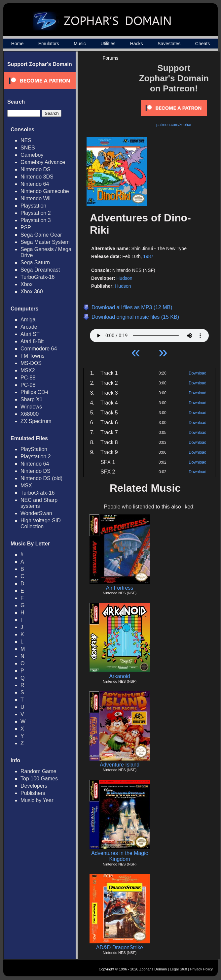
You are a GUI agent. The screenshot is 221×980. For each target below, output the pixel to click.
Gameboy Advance (43, 162)
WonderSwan (36, 513)
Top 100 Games (39, 779)
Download (197, 373)
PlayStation (34, 449)
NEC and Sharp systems (39, 503)
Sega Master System (45, 242)
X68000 (30, 414)
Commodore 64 (39, 349)
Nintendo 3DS (37, 177)
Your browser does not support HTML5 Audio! (149, 334)
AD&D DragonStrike (120, 947)
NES (26, 140)
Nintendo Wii (36, 198)
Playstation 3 (36, 220)
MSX (26, 486)
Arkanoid (119, 676)
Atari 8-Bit (32, 341)
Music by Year (37, 800)
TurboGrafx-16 (37, 277)
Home (17, 44)
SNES (28, 148)
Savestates (169, 44)
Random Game (38, 771)
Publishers (33, 793)
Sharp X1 (32, 399)
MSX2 (28, 370)
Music (80, 44)
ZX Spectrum (36, 421)
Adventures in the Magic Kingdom (120, 856)
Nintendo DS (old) (41, 478)
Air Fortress (120, 588)
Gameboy (32, 155)
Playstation (33, 206)
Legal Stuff (178, 969)
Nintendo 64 (35, 184)
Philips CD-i (34, 392)
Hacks (137, 44)
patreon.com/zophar (174, 125)
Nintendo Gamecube (45, 191)
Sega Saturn (35, 262)
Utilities (108, 44)
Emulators (49, 44)
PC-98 (28, 385)
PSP (26, 228)
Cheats (203, 44)
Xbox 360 (32, 292)
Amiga (28, 320)
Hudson (124, 278)
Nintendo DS (36, 169)
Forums (110, 58)
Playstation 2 (36, 213)
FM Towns (33, 356)
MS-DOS (31, 363)
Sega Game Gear (41, 235)
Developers (34, 786)
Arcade (29, 327)
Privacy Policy (202, 969)
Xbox (26, 284)
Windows (31, 407)
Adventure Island (120, 765)
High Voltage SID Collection (41, 523)
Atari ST (30, 334)
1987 (148, 256)
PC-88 (28, 378)
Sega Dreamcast (40, 270)
